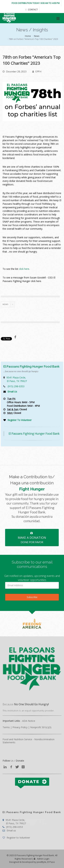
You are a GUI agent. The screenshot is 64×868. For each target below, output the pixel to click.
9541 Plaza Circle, (17, 379)
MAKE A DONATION (32, 537)
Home (28, 36)
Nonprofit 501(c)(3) (41, 727)
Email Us (12, 392)
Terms (6, 727)
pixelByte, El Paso (46, 862)
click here (24, 269)
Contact (32, 10)
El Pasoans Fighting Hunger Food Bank (34, 433)
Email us (9, 830)
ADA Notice (29, 721)
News (37, 36)
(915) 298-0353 (16, 386)
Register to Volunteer (16, 838)
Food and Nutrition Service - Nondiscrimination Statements (29, 741)
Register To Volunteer (20, 420)
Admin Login (42, 859)
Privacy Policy (20, 727)
